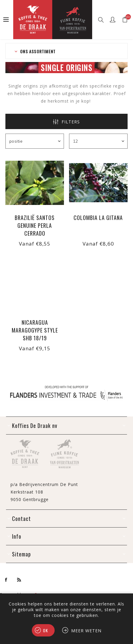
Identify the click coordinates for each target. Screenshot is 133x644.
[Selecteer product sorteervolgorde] (35, 141)
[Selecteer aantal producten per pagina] (98, 141)
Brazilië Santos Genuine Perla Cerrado (35, 225)
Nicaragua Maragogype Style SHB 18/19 (35, 330)
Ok (45, 630)
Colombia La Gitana (98, 218)
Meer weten (86, 631)
